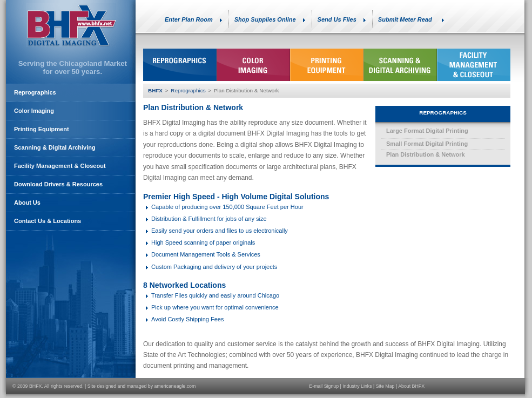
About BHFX (411, 386)
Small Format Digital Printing (427, 144)
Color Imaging (34, 111)
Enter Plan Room (189, 19)
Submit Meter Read (405, 19)
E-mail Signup (324, 386)
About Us (27, 203)
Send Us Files (337, 19)
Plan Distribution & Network (426, 154)
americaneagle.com (175, 386)
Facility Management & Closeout (60, 166)
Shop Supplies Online (265, 19)
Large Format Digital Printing (427, 131)
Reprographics (188, 90)
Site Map (385, 386)
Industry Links (357, 386)
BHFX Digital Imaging (71, 25)
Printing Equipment (42, 129)
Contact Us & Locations (48, 221)
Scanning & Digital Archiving (55, 147)
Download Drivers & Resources (58, 184)
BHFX (155, 90)
